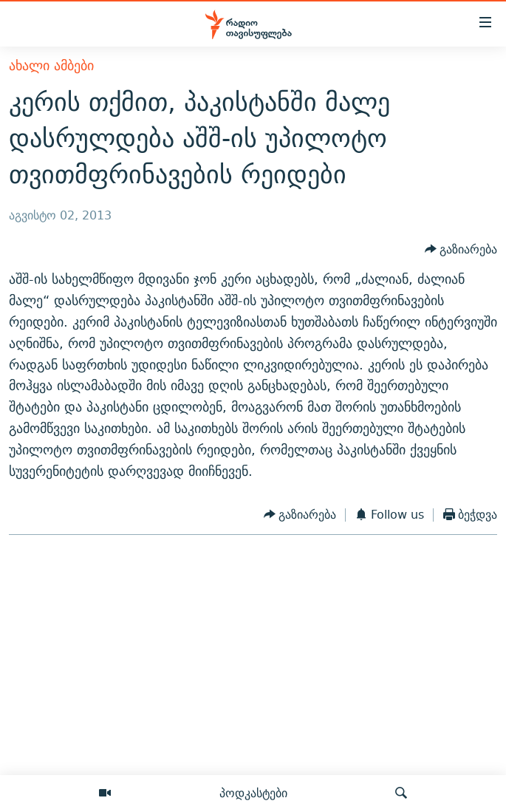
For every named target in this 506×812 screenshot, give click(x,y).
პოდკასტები (253, 793)
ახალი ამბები (51, 65)
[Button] (461, 250)
